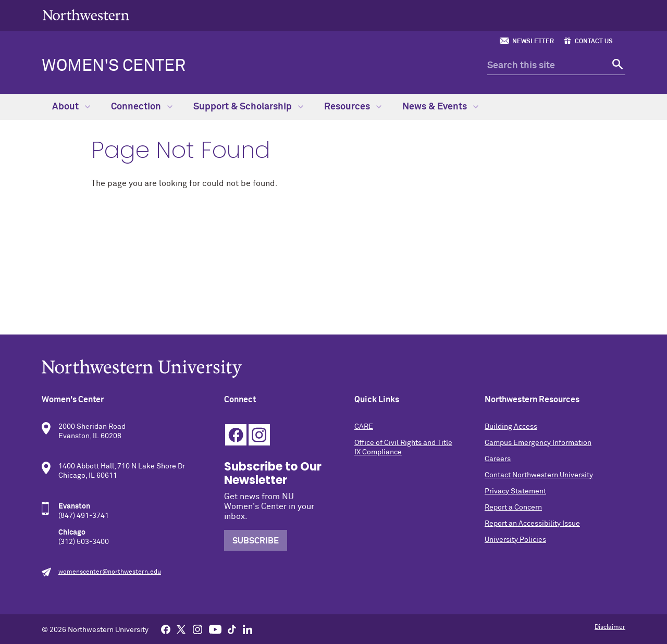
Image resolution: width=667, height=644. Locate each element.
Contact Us (594, 42)
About (71, 107)
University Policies (515, 540)
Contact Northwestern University (539, 475)
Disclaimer (610, 627)
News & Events (440, 107)
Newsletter (533, 42)
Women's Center (114, 66)
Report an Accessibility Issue (532, 524)
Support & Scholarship (248, 107)
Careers (498, 459)
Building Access (511, 427)
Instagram (259, 435)
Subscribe (256, 541)
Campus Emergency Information (538, 443)
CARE (364, 427)
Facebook (236, 435)
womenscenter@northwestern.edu (110, 572)
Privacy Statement (515, 491)
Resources (353, 107)
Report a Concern (513, 507)
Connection (142, 107)
